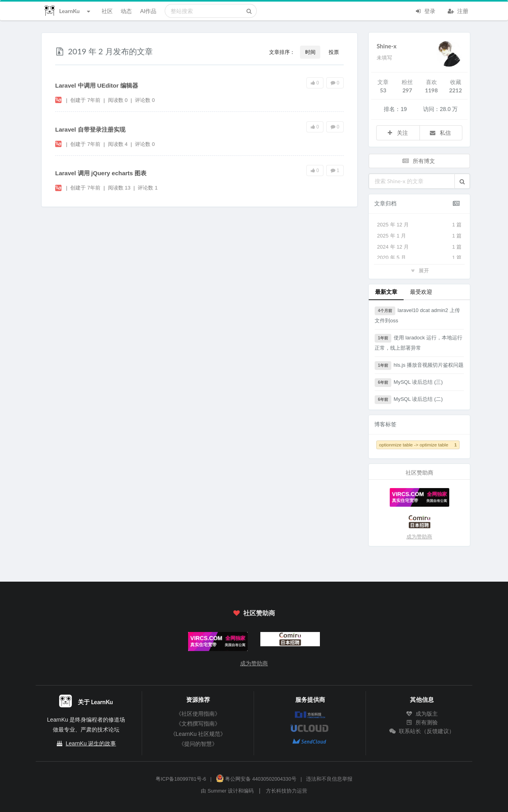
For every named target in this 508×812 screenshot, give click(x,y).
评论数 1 (148, 188)
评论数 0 (145, 100)
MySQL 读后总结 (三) (409, 383)
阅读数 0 (118, 100)
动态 (126, 11)
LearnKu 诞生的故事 (91, 743)
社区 (107, 11)
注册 (458, 10)
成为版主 (422, 714)
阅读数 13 (120, 188)
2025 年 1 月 (419, 236)
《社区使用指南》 (198, 714)
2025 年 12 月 (419, 225)
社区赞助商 (254, 613)
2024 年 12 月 (419, 247)
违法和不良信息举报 (329, 779)
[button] (462, 181)
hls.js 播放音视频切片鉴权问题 (419, 366)
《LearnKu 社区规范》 (198, 734)
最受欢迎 (421, 292)
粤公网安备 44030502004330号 (256, 779)
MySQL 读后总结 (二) (409, 400)
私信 (440, 133)
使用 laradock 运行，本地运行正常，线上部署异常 (419, 342)
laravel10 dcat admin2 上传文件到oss (417, 315)
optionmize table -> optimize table (418, 445)
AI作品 (148, 11)
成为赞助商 (419, 537)
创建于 (85, 100)
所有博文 (419, 161)
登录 (425, 10)
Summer (217, 791)
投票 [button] (334, 52)
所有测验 (422, 722)
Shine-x (387, 46)
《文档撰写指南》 (198, 724)
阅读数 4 (118, 144)
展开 (419, 270)
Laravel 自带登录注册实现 (90, 129)
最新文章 (386, 292)
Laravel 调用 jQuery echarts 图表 (101, 173)
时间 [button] (310, 52)
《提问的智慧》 (198, 744)
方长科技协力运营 (287, 791)
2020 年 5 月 (419, 258)
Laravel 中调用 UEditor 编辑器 (97, 85)
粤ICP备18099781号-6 (181, 779)
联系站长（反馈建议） (422, 731)
